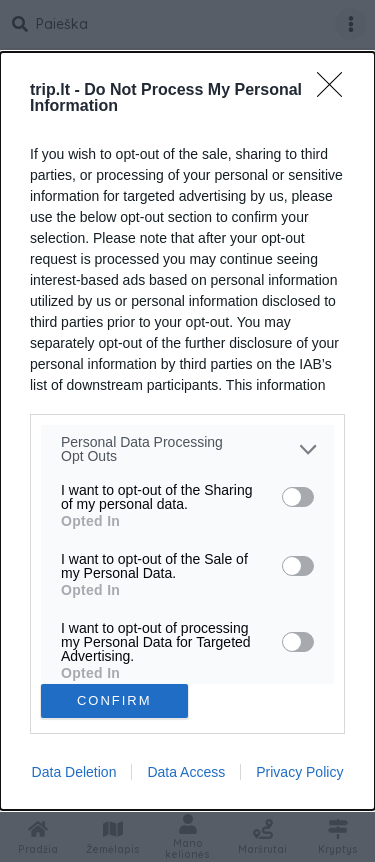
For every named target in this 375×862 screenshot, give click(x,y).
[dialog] (187, 431)
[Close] (336, 91)
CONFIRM (114, 699)
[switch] (298, 497)
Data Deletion (74, 772)
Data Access (186, 772)
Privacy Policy (299, 772)
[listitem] (187, 449)
